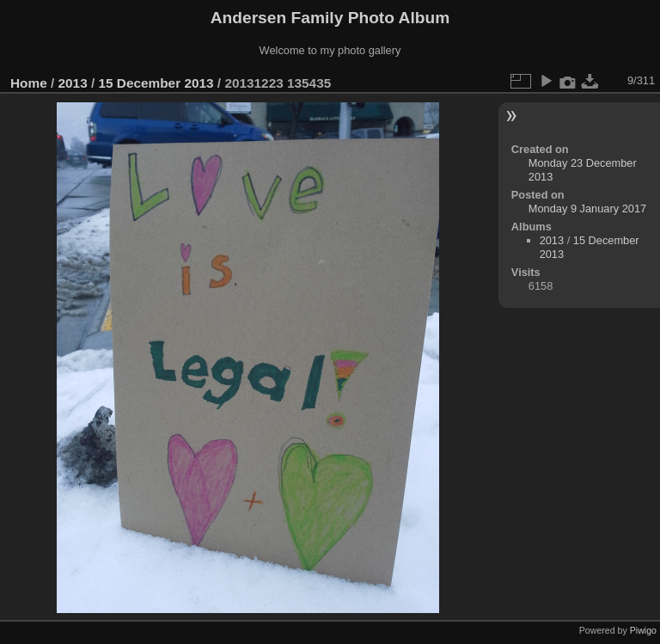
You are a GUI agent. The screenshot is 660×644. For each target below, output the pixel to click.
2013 (73, 83)
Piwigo (643, 630)
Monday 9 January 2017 (587, 209)
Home (29, 83)
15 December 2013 (156, 83)
